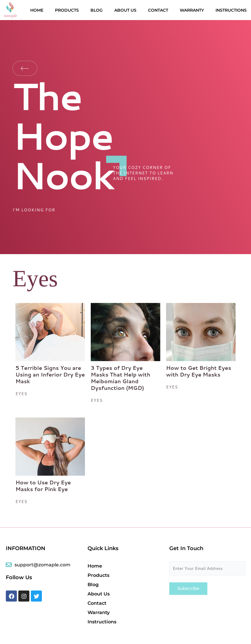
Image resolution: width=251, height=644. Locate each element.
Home (37, 10)
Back (25, 68)
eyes (21, 394)
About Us (125, 10)
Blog (97, 10)
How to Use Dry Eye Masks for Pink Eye (43, 486)
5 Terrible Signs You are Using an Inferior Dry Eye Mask (50, 374)
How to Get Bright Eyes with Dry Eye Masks (199, 371)
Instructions (231, 10)
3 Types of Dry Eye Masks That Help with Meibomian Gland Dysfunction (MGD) (121, 378)
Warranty (192, 10)
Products (67, 10)
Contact (158, 10)
